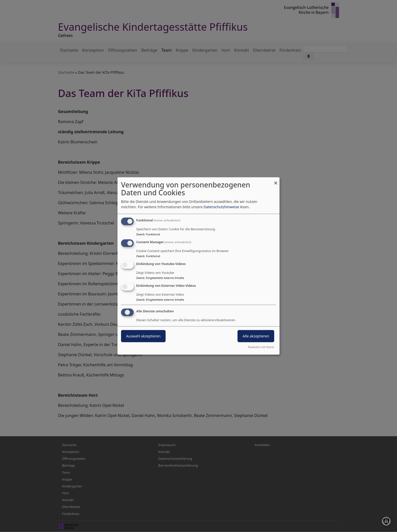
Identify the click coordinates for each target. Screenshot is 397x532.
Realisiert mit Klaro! (261, 347)
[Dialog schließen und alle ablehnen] (276, 181)
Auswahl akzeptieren (143, 336)
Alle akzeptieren (256, 336)
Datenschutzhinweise (221, 207)
